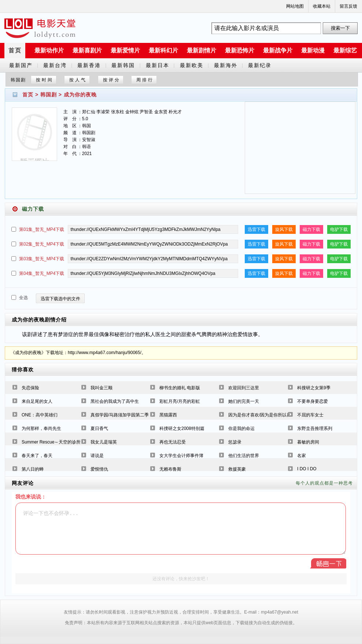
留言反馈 (348, 6)
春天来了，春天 (37, 456)
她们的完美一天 (244, 401)
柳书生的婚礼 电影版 (180, 388)
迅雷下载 (256, 229)
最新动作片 (49, 50)
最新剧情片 (202, 50)
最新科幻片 (163, 50)
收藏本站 (322, 6)
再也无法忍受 (173, 442)
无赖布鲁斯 (170, 469)
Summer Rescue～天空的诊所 (51, 442)
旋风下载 (284, 229)
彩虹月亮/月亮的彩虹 (180, 401)
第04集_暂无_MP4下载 (42, 273)
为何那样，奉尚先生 (41, 428)
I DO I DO (307, 469)
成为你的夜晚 (80, 95)
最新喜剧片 (87, 50)
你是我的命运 (241, 428)
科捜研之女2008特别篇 (182, 428)
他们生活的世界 (244, 456)
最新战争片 (278, 50)
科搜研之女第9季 (314, 388)
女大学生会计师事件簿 (181, 456)
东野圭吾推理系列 (315, 428)
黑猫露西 (168, 415)
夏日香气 (99, 428)
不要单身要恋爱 (313, 401)
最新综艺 (345, 50)
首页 (15, 50)
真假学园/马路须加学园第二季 (120, 415)
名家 (302, 456)
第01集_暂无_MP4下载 (42, 229)
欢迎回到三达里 (244, 388)
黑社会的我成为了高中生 (115, 401)
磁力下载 (311, 229)
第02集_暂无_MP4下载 (42, 244)
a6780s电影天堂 (40, 28)
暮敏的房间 (308, 442)
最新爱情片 (125, 50)
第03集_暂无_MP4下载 (42, 259)
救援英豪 (237, 469)
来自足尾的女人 (37, 401)
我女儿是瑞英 (104, 442)
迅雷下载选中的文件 (60, 299)
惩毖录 (235, 442)
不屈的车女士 (310, 415)
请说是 (97, 456)
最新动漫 (313, 50)
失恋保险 (30, 388)
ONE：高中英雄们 (40, 415)
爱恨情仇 (99, 469)
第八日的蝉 (33, 469)
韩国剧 (49, 95)
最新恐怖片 (240, 50)
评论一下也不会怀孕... (181, 529)
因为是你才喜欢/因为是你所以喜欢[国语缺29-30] (275, 415)
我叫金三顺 (101, 388)
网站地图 (295, 6)
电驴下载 (339, 229)
